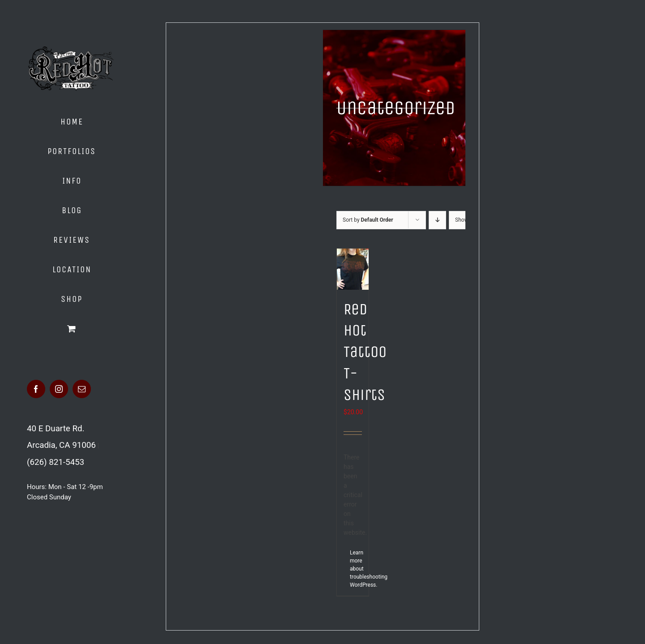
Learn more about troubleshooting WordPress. (351, 569)
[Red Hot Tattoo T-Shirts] (353, 269)
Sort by (368, 220)
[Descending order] (437, 220)
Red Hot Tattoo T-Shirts (365, 352)
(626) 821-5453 (56, 462)
